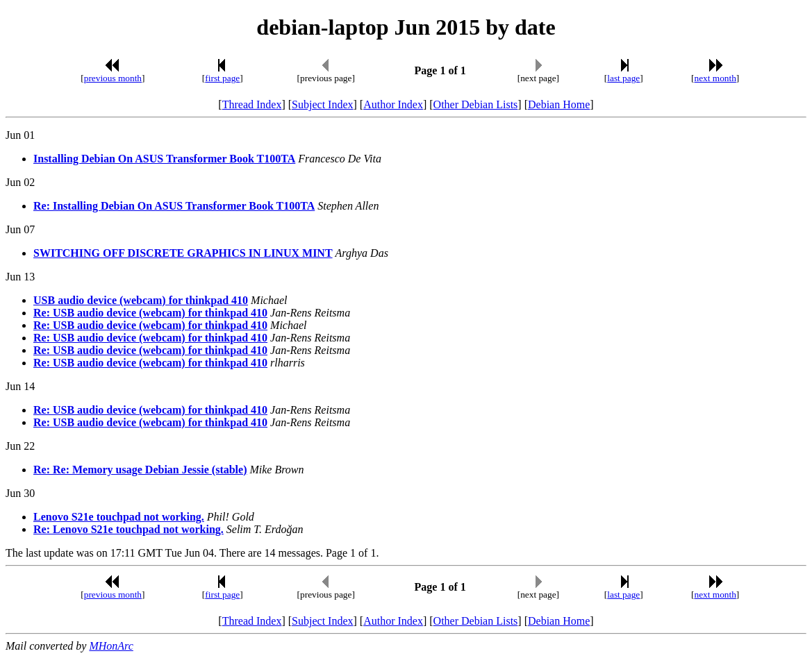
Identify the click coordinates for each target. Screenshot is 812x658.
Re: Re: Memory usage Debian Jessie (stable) (140, 470)
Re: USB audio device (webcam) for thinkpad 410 (150, 313)
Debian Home (559, 104)
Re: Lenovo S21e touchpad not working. (129, 529)
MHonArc (111, 646)
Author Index (393, 104)
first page (222, 78)
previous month (113, 78)
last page (623, 78)
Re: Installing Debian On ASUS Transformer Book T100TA (174, 206)
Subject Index (322, 104)
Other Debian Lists (476, 104)
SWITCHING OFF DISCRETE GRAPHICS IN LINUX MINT (183, 253)
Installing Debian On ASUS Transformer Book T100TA (164, 159)
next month (715, 78)
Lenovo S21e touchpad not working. (119, 517)
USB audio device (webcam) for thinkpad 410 (141, 300)
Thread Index (252, 104)
